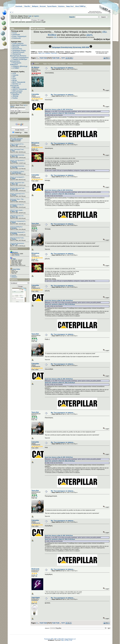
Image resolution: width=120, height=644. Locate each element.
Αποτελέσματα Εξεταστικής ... (18, 155)
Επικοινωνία (17, 38)
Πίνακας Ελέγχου (16, 103)
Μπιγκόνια (35, 143)
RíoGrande (35, 569)
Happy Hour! (70, 6)
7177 (63, 58)
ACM (14, 73)
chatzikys (48, 53)
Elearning (16, 47)
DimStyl (14, 195)
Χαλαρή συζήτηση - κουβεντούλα (54, 52)
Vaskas (14, 223)
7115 (41, 58)
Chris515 (14, 276)
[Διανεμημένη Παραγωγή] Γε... (18, 232)
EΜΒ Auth (16, 87)
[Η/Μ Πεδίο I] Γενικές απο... (17, 216)
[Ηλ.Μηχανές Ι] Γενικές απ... (17, 205)
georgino (14, 228)
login (30, 16)
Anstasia (14, 162)
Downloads (19, 6)
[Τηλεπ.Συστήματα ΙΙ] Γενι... (17, 144)
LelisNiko (14, 206)
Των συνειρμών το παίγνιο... (67, 53)
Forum (15, 33)
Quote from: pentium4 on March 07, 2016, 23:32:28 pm (60, 113)
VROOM (15, 96)
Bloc (63, 640)
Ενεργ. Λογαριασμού (19, 36)
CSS (71, 640)
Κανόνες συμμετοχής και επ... (18, 194)
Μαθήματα (35, 6)
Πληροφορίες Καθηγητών (16, 64)
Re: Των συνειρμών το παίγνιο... (63, 68)
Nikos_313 (15, 145)
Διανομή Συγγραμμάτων (20, 57)
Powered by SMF (49, 639)
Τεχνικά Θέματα (52, 6)
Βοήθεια (52, 35)
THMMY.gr (34, 52)
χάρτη (89, 35)
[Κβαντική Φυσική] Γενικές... (17, 238)
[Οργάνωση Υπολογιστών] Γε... (18, 221)
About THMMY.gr (80, 6)
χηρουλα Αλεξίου (16, 140)
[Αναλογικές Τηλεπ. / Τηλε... (17, 199)
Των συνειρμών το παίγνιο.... (18, 172)
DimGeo (14, 239)
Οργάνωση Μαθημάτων (16, 227)
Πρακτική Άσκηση (18, 52)
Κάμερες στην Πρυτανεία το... (18, 161)
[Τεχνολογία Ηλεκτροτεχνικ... (18, 243)
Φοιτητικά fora (17, 49)
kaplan (14, 178)
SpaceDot (16, 94)
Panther (15, 98)
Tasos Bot (15, 167)
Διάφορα (68, 52)
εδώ (105, 32)
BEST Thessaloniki (19, 82)
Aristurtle (15, 75)
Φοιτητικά (43, 6)
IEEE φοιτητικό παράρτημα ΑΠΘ (16, 92)
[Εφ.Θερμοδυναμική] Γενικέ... (18, 188)
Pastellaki (14, 234)
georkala (14, 201)
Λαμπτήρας (36, 597)
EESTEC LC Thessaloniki (16, 85)
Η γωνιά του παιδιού (78, 52)
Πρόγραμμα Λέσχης (19, 50)
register (36, 16)
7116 (45, 58)
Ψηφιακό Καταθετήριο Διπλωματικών (19, 60)
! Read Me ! (27, 6)
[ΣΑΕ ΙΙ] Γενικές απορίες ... (17, 210)
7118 (54, 58)
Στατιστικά (14, 249)
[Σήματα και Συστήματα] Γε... (18, 177)
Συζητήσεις (61, 6)
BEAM (15, 80)
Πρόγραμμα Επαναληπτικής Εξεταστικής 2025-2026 (71, 47)
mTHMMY (16, 68)
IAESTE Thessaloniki (20, 89)
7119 (57, 58)
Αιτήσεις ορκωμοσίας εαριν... (18, 183)
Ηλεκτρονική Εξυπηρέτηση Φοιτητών (18, 55)
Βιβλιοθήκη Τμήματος (20, 45)
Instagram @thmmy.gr (20, 66)
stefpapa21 (14, 277)
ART (14, 77)
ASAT (14, 79)
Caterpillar (35, 94)
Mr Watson (35, 67)
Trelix (13, 151)
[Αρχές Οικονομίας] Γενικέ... (17, 150)
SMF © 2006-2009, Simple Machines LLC (65, 639)
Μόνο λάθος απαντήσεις (16, 139)
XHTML (67, 640)
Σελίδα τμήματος (18, 43)
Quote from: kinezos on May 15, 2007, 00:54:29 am (59, 110)
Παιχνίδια (88, 52)
